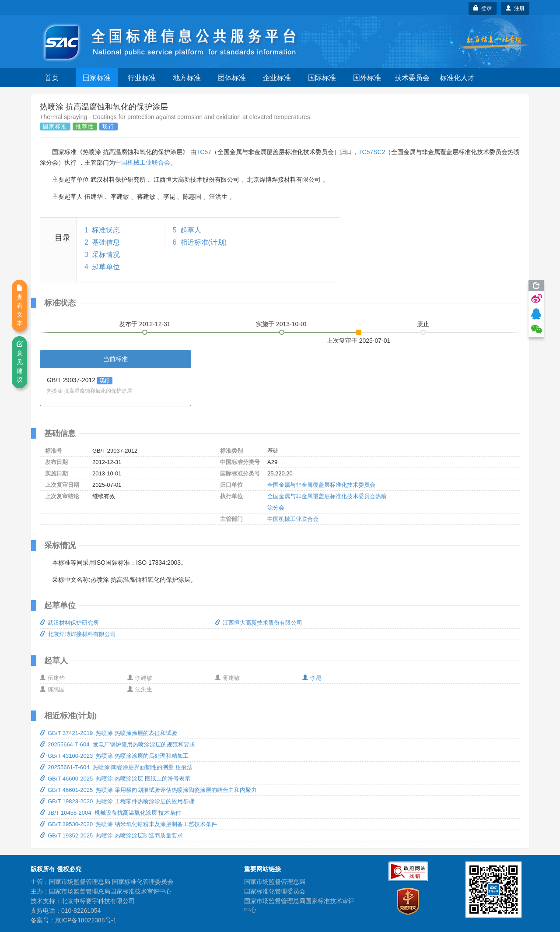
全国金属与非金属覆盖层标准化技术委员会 (321, 485)
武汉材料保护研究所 (69, 623)
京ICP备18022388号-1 (86, 920)
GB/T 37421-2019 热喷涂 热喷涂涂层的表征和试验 (108, 733)
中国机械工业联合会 (143, 162)
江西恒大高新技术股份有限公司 (259, 623)
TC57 (204, 152)
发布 (145, 324)
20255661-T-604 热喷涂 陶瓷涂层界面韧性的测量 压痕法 (116, 767)
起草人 (191, 230)
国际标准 (322, 78)
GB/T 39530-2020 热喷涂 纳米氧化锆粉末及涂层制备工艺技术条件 (128, 824)
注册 (515, 8)
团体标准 (232, 78)
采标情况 (106, 255)
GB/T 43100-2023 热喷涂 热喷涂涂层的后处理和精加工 (114, 756)
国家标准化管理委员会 (275, 891)
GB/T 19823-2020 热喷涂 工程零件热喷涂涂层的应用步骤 (117, 801)
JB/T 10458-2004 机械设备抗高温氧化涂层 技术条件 (110, 813)
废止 (423, 324)
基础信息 (106, 242)
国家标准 (97, 78)
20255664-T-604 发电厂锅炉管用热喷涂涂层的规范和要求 (117, 744)
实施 (282, 324)
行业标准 (142, 78)
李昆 (312, 678)
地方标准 (187, 78)
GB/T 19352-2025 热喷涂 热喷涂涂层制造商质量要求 (111, 835)
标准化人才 (457, 78)
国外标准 (367, 78)
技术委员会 (412, 78)
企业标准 (277, 78)
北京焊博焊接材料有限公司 (78, 634)
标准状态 (106, 230)
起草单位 (106, 267)
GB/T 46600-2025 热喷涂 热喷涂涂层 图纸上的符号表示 (115, 779)
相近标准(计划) (204, 242)
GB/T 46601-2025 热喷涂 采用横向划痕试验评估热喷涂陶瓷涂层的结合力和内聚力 (148, 790)
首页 (52, 78)
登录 (483, 8)
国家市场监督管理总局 (275, 882)
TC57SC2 (372, 152)
